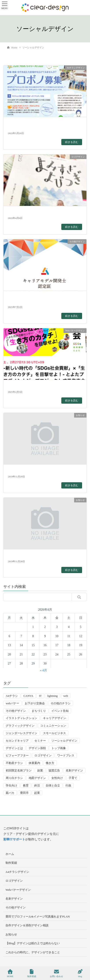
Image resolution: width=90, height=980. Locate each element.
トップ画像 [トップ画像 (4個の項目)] (59, 748)
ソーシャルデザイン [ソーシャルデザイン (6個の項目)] (64, 741)
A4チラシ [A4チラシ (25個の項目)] (12, 696)
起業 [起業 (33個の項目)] (37, 793)
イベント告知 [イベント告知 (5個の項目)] (60, 711)
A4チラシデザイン (17, 872)
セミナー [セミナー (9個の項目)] (40, 741)
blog (80, 973)
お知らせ (11, 934)
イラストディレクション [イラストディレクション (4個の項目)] (22, 718)
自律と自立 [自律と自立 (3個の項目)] (53, 785)
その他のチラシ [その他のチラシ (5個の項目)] (61, 703)
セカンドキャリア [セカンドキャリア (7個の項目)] (17, 741)
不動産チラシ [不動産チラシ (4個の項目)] (14, 763)
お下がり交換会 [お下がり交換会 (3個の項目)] (35, 703)
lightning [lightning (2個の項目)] (52, 696)
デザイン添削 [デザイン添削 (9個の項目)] (37, 748)
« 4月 (43, 670)
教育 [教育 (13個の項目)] (26, 785)
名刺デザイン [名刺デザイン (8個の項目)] (74, 770)
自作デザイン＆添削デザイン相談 (27, 925)
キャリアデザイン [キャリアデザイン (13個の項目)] (54, 718)
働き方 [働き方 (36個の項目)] (50, 763)
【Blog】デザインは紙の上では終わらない (33, 943)
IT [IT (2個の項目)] (40, 696)
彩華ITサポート (14, 839)
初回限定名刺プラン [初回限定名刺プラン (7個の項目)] (19, 770)
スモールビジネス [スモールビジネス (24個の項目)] (54, 733)
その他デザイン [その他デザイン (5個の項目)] (16, 711)
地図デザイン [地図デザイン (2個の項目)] (37, 778)
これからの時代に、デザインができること (33, 952)
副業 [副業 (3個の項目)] (40, 770)
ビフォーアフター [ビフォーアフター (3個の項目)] (17, 755)
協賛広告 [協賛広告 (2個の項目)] (54, 770)
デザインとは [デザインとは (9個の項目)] (14, 748)
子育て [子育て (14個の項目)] (73, 778)
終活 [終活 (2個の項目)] (37, 785)
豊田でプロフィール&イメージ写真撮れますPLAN (38, 916)
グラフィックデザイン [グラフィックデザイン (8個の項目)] (20, 726)
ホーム (10, 854)
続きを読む (72, 142)
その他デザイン (16, 907)
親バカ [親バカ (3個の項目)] (10, 793)
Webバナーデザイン (18, 890)
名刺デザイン (14, 899)
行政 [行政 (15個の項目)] (68, 785)
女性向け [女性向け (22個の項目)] (57, 778)
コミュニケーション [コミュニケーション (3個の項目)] (53, 726)
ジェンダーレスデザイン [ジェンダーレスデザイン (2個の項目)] (22, 733)
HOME (10, 973)
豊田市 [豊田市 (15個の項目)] (24, 793)
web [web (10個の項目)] (66, 696)
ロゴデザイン (14, 881)
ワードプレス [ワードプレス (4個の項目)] (66, 755)
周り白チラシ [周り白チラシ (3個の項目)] (14, 778)
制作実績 (11, 863)
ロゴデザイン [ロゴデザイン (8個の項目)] (43, 755)
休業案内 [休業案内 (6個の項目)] (34, 763)
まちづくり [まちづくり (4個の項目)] (39, 711)
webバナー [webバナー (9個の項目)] (12, 703)
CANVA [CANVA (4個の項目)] (28, 696)
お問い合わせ (56, 973)
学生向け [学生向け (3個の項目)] (11, 785)
